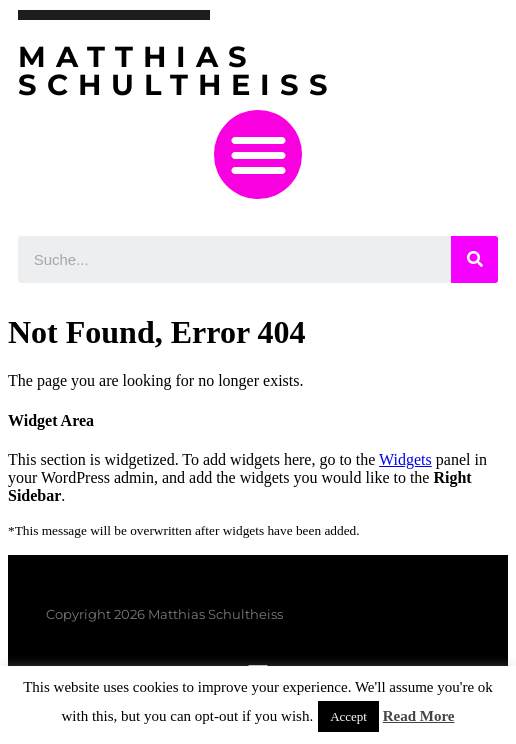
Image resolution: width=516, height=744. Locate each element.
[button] (258, 154)
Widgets (405, 459)
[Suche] (474, 259)
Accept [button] (348, 716)
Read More (419, 716)
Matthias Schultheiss (178, 70)
